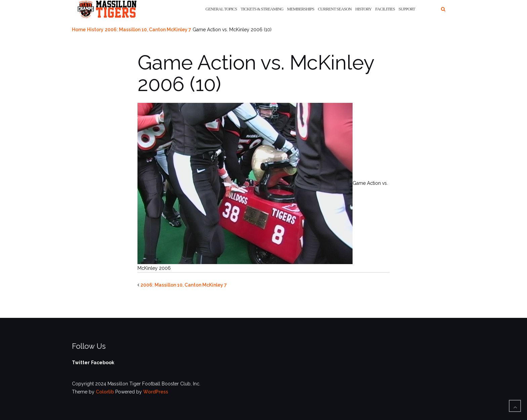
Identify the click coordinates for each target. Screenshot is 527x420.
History (363, 9)
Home (79, 30)
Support (407, 9)
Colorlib (105, 392)
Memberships (301, 9)
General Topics (221, 9)
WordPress (156, 392)
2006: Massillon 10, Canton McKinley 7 (148, 30)
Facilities (385, 9)
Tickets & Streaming (262, 9)
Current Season (335, 9)
